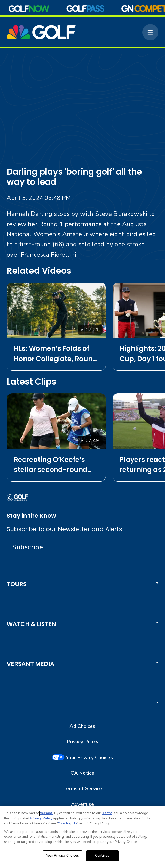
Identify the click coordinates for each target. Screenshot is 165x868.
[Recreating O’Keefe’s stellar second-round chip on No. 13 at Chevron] (56, 421)
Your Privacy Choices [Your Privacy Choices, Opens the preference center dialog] (62, 856)
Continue (102, 856)
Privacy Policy (82, 742)
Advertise (82, 804)
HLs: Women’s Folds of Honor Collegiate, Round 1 (55, 354)
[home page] (41, 32)
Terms (107, 813)
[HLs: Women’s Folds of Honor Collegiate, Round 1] (56, 310)
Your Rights (68, 823)
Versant (46, 813)
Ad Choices (82, 726)
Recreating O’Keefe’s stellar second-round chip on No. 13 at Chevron (50, 465)
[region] (82, 837)
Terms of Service (83, 789)
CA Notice (82, 773)
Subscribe (27, 547)
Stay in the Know (31, 516)
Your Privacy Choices (89, 758)
